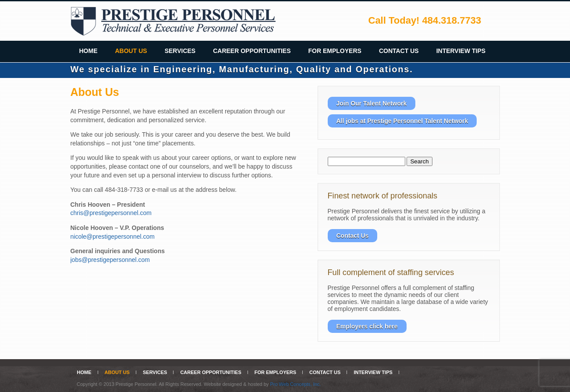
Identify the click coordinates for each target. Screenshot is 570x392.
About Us (131, 51)
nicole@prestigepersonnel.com (113, 237)
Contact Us (399, 51)
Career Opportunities (252, 51)
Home (89, 51)
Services (180, 51)
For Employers (335, 51)
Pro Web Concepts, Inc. (295, 384)
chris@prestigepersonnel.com (111, 213)
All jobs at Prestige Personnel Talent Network (402, 121)
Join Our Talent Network (372, 103)
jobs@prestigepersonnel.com (110, 260)
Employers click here (367, 326)
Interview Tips (461, 51)
